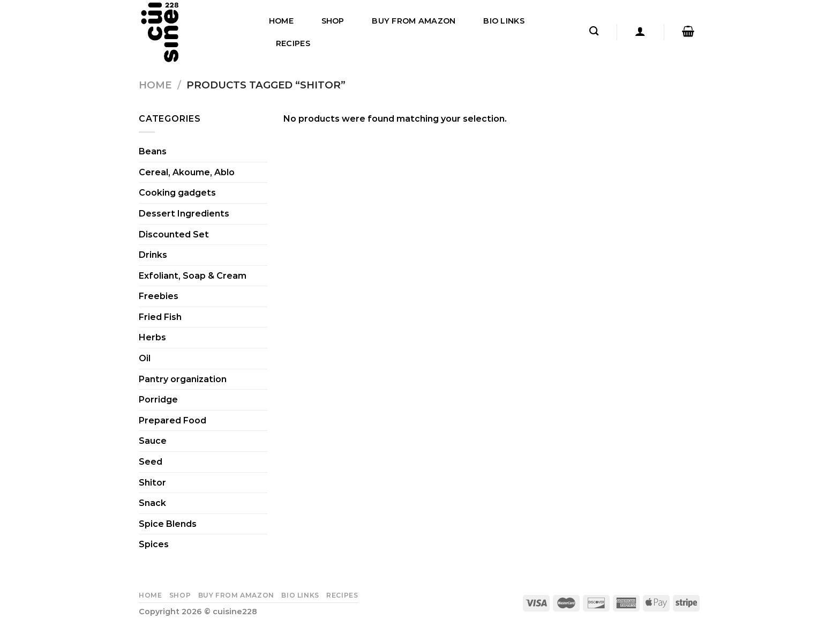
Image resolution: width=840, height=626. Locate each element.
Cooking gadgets (177, 193)
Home (281, 21)
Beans (153, 151)
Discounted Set (174, 234)
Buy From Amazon (414, 21)
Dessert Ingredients (184, 214)
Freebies (159, 296)
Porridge (158, 400)
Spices (154, 544)
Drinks (153, 255)
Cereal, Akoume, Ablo (187, 172)
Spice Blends (168, 524)
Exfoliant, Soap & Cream (193, 276)
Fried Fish (160, 317)
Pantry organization (183, 379)
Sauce (153, 441)
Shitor (152, 483)
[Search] (594, 31)
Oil (145, 358)
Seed (151, 462)
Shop (333, 21)
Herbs (152, 337)
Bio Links (504, 21)
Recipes (293, 43)
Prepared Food (172, 420)
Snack (152, 503)
